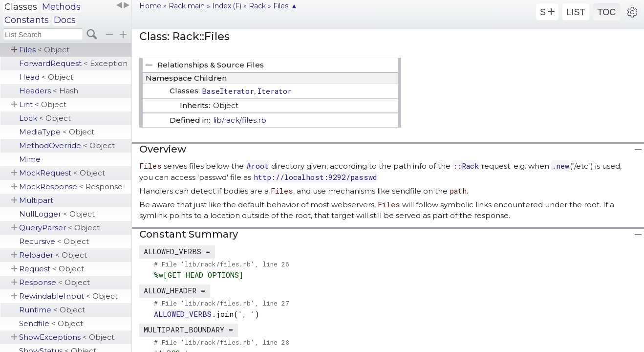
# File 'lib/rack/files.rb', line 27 (222, 303)
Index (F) (227, 6)
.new (560, 166)
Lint (43, 104)
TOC (607, 12)
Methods (61, 7)
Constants (27, 20)
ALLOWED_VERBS (183, 314)
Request (52, 269)
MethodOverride (67, 145)
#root (258, 166)
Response (54, 282)
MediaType (57, 132)
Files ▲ (285, 6)
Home (150, 6)
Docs (65, 20)
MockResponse (71, 187)
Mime (30, 159)
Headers (49, 91)
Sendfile (51, 323)
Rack (257, 6)
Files (44, 50)
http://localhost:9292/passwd (315, 177)
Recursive (54, 241)
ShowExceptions (67, 337)
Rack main (187, 6)
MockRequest (62, 173)
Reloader (53, 255)
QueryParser (59, 228)
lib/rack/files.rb (240, 120)
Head (46, 77)
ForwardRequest (73, 63)
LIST (576, 12)
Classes (21, 7)
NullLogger (57, 214)
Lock (45, 118)
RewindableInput (68, 296)
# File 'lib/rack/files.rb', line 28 (222, 342)
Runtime (52, 310)
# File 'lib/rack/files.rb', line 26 (222, 264)
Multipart (36, 200)
